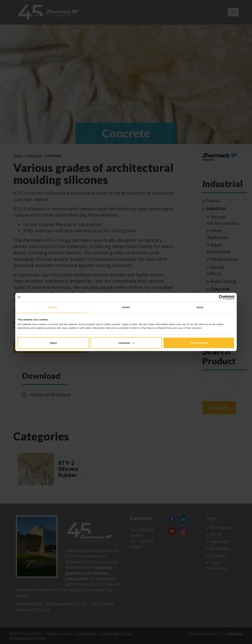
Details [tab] (126, 307)
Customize (126, 343)
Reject (53, 343)
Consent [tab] (52, 307)
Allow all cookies (199, 343)
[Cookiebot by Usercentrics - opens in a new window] (213, 297)
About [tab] (200, 307)
